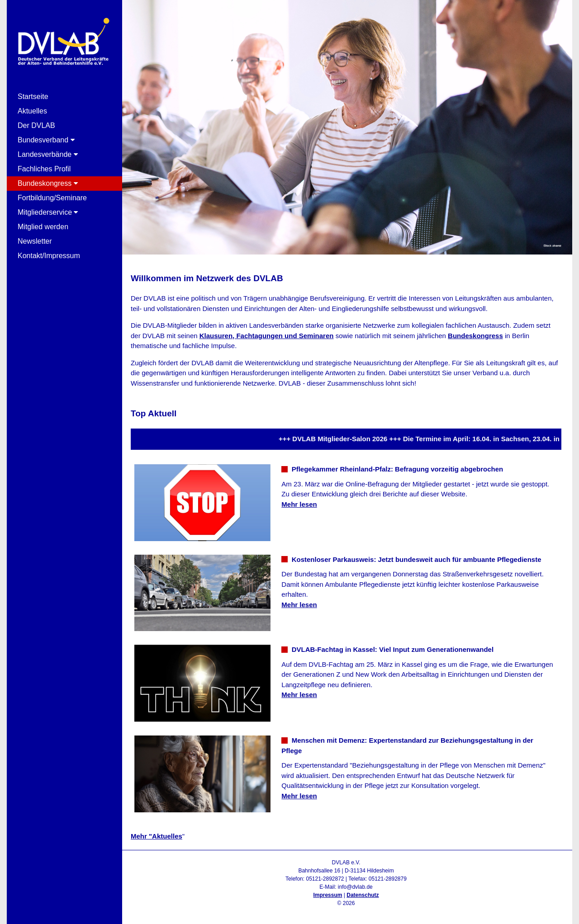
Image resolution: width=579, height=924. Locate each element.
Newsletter (35, 241)
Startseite (33, 97)
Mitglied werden (43, 227)
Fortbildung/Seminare (52, 198)
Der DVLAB (36, 125)
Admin (346, 911)
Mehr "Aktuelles (157, 836)
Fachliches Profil (44, 169)
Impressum (327, 895)
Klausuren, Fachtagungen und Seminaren (267, 336)
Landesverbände (48, 154)
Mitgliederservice (48, 212)
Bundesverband (46, 140)
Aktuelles (32, 111)
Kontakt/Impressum (49, 256)
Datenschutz (363, 895)
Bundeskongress (48, 183)
